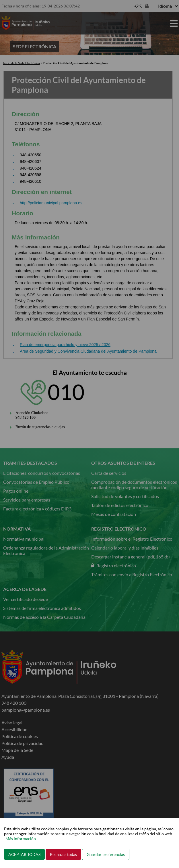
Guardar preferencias (106, 854)
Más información (21, 839)
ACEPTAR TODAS (24, 854)
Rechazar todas (63, 854)
